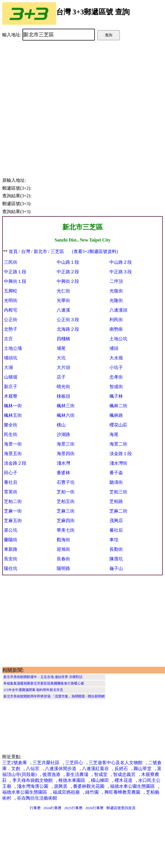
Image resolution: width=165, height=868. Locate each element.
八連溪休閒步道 (61, 769)
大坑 (61, 358)
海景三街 (66, 444)
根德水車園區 (72, 780)
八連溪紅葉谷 (95, 769)
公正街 (11, 320)
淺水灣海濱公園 (33, 786)
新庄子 (11, 387)
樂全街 (11, 425)
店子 (61, 377)
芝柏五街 (66, 501)
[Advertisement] (58, 105)
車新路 (11, 549)
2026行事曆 (94, 808)
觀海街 (63, 540)
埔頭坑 (11, 358)
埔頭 (114, 348)
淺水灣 (63, 463)
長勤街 (116, 549)
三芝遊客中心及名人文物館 (116, 763)
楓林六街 (66, 415)
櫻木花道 (123, 780)
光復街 (116, 291)
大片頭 (63, 367)
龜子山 (116, 568)
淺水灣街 (118, 463)
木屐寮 (11, 396)
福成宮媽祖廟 (66, 792)
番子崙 (116, 473)
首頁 (13, 251)
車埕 (114, 540)
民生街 (11, 434)
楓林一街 (13, 406)
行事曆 (35, 808)
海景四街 (66, 454)
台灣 (26, 251)
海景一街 (13, 444)
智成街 (116, 387)
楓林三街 (66, 406)
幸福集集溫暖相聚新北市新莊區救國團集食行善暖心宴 (44, 683)
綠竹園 (92, 792)
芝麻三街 (66, 511)
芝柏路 (116, 501)
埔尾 (61, 348)
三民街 (11, 262)
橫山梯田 (100, 780)
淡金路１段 (121, 454)
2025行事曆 (73, 808)
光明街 (11, 300)
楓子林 (116, 396)
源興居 (61, 786)
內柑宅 (11, 310)
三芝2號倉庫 (15, 763)
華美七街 (66, 530)
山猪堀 (11, 377)
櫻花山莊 (118, 425)
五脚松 (11, 291)
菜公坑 (11, 530)
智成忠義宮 (124, 774)
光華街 (63, 300)
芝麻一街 (13, 511)
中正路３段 (121, 272)
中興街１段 (15, 281)
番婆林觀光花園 (89, 786)
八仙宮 (33, 769)
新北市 (40, 251)
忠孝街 (116, 377)
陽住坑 (11, 568)
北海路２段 (68, 329)
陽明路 (63, 568)
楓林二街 (118, 406)
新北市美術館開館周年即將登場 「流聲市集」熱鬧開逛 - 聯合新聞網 (54, 696)
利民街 (116, 320)
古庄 (8, 339)
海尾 (114, 434)
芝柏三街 (118, 492)
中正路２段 (68, 272)
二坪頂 (116, 281)
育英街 (11, 492)
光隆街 (116, 300)
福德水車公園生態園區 (132, 786)
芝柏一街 (66, 492)
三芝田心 (74, 763)
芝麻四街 (66, 521)
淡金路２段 (15, 463)
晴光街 (63, 387)
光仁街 (63, 291)
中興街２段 (68, 281)
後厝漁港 (51, 774)
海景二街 (118, 444)
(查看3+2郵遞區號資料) (95, 251)
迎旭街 (63, 549)
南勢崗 (116, 329)
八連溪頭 (118, 310)
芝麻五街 (13, 521)
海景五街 (13, 454)
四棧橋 (63, 339)
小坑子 (116, 367)
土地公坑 (118, 339)
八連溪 (63, 310)
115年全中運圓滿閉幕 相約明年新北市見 (33, 690)
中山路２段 (121, 262)
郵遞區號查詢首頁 (121, 808)
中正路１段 (15, 272)
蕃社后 (116, 530)
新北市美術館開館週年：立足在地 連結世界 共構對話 (43, 677)
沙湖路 (63, 434)
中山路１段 (68, 262)
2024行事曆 (52, 808)
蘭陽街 (11, 540)
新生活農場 (77, 774)
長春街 (63, 559)
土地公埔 (13, 348)
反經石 (121, 769)
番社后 (11, 482)
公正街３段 (68, 320)
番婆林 (63, 473)
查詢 (109, 35)
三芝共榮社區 (46, 763)
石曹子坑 (66, 482)
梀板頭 (63, 396)
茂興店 (116, 521)
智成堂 (101, 774)
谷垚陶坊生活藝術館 (37, 798)
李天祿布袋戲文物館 (33, 780)
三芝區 (57, 251)
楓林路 (116, 415)
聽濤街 (116, 482)
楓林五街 (13, 415)
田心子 (11, 473)
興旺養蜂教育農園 (122, 792)
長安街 (11, 559)
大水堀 (116, 358)
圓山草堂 (143, 769)
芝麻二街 (118, 511)
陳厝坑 (116, 559)
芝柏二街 (13, 501)
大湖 (8, 367)
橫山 (61, 425)
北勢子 (11, 329)
